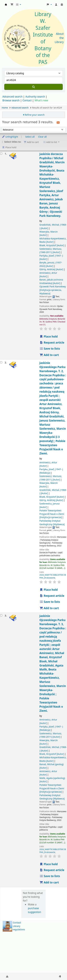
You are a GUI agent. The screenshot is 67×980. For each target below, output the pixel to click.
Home (5, 108)
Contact (17, 923)
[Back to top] (57, 970)
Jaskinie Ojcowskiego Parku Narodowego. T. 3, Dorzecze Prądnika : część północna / (53, 663)
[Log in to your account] (56, 5)
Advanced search (12, 97)
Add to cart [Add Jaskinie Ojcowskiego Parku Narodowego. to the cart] (49, 608)
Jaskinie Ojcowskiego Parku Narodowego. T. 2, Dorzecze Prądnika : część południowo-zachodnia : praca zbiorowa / (53, 408)
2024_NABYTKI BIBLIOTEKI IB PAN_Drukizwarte (53, 576)
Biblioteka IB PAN (6, 5)
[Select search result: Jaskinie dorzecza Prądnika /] (1, 154)
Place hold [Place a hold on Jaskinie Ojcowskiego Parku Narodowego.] (49, 590)
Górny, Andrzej (51, 269)
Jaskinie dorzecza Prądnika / (52, 185)
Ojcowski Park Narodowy (53, 290)
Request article (52, 343)
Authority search (35, 97)
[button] (12, 5)
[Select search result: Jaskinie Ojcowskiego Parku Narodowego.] (1, 362)
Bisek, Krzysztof (52, 245)
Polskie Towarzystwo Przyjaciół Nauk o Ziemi (52, 514)
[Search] (33, 87)
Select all (30, 137)
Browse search (11, 100)
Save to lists (50, 349)
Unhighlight (10, 137)
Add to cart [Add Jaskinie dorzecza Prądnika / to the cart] (49, 355)
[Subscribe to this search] (58, 122)
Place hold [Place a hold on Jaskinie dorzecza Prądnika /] (49, 336)
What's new (41, 100)
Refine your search (35, 115)
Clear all (42, 137)
